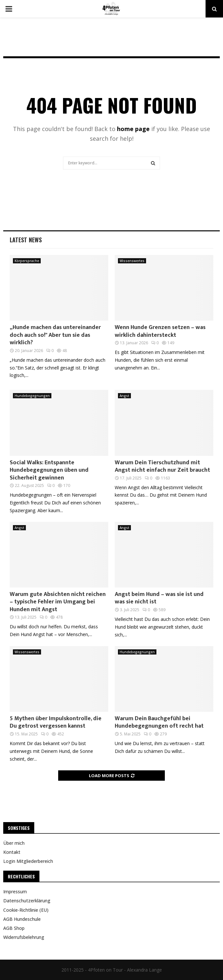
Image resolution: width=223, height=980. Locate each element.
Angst (124, 396)
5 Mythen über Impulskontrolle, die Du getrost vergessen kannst (56, 722)
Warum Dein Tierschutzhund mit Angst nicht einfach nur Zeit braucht (162, 466)
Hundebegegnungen (32, 396)
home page (133, 129)
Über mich (14, 843)
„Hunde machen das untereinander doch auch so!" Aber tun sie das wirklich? (55, 335)
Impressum (15, 892)
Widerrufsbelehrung (24, 937)
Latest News (26, 240)
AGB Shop (14, 928)
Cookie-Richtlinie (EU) (26, 910)
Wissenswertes (132, 261)
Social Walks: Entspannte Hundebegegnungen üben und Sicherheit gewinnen (49, 470)
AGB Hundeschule (22, 919)
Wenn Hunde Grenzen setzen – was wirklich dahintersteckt (160, 331)
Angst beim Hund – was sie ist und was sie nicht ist (159, 598)
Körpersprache (27, 261)
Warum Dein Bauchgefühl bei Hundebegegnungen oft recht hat (159, 722)
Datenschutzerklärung (27, 901)
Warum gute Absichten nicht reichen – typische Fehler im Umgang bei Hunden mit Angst (58, 602)
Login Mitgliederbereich (28, 861)
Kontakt (12, 852)
